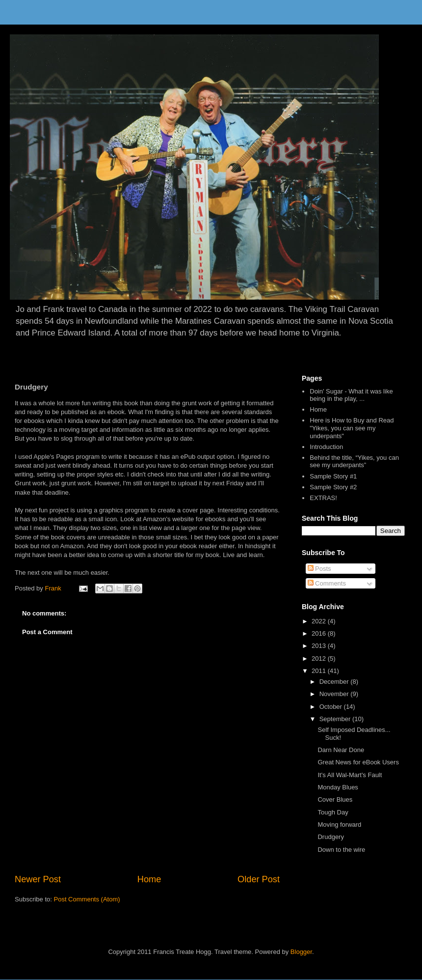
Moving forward (339, 825)
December (335, 682)
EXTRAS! (323, 498)
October (332, 707)
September (336, 719)
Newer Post (38, 879)
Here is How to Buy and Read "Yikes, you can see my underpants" (352, 428)
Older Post (259, 879)
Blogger (301, 952)
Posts (319, 569)
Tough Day (333, 812)
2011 (320, 671)
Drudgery (330, 837)
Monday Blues (338, 787)
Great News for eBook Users (358, 762)
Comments (327, 583)
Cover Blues (335, 799)
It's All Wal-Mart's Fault (350, 775)
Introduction (326, 447)
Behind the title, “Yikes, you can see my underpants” (354, 462)
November (335, 694)
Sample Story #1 (333, 476)
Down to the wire (341, 850)
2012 (320, 658)
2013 (320, 646)
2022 (320, 621)
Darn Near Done (341, 750)
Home (149, 879)
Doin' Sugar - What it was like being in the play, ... (351, 395)
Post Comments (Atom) (87, 899)
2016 (320, 633)
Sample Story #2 (333, 487)
